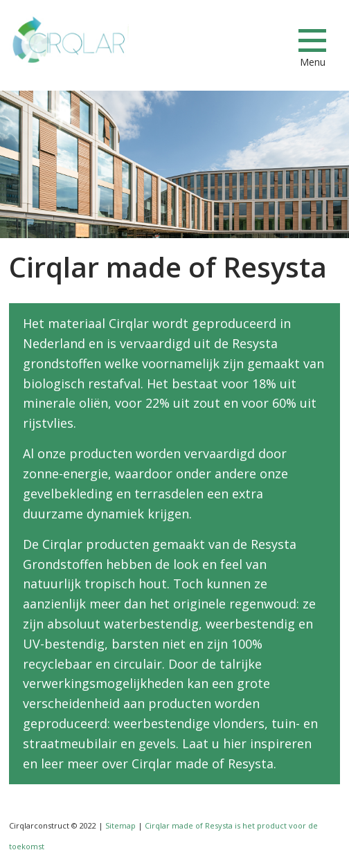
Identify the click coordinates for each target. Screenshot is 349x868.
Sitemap (120, 825)
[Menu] (312, 40)
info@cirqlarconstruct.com (269, 41)
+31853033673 (220, 41)
